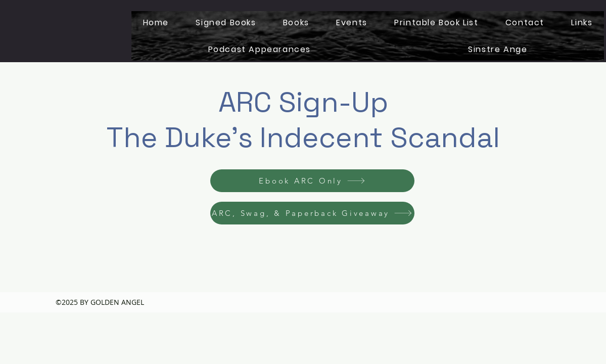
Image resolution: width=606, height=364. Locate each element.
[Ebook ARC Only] (312, 181)
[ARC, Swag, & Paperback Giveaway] (312, 213)
